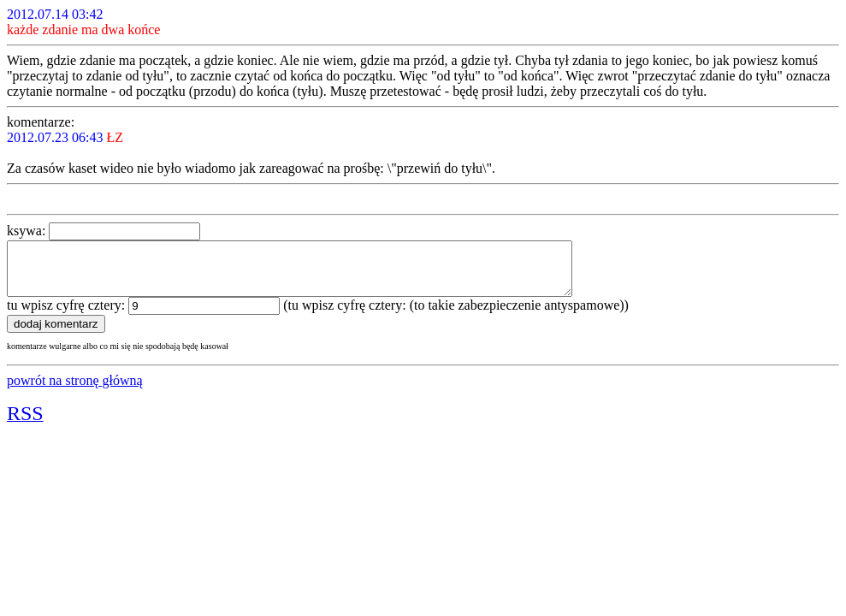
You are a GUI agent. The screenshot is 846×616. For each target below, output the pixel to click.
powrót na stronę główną (75, 391)
